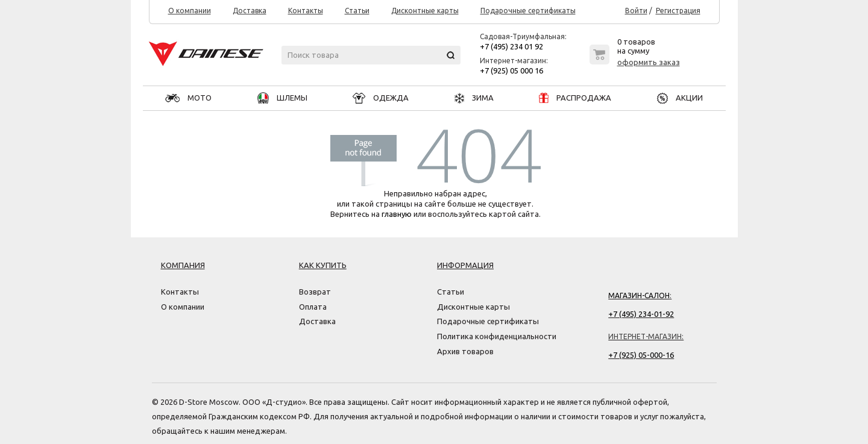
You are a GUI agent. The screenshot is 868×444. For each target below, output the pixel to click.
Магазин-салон (639, 295)
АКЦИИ (680, 98)
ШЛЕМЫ (282, 98)
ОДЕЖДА (381, 98)
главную (397, 214)
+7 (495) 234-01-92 (641, 314)
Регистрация (678, 11)
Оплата (313, 307)
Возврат (315, 292)
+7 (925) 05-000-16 (641, 355)
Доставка (250, 11)
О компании (190, 11)
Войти (636, 11)
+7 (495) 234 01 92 (511, 46)
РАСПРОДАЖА (575, 98)
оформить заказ (649, 62)
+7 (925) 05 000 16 (511, 70)
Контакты (306, 11)
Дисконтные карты (425, 11)
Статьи (357, 11)
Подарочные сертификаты (528, 11)
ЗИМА (474, 98)
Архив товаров (465, 351)
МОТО (188, 98)
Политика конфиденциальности (497, 336)
